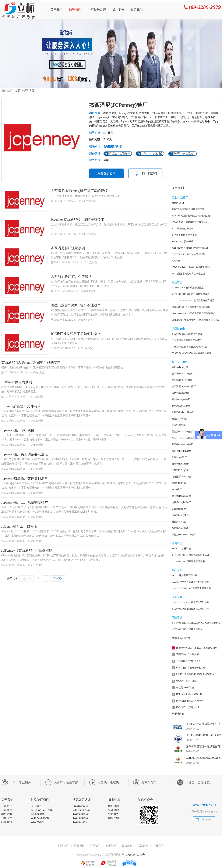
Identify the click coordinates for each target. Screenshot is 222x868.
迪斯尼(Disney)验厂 (181, 367)
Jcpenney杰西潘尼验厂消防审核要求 (78, 219)
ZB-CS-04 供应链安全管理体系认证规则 (191, 353)
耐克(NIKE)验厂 (180, 522)
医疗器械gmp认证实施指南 (190, 701)
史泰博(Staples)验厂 (181, 502)
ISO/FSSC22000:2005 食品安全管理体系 (191, 588)
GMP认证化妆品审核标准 (189, 694)
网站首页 (63, 846)
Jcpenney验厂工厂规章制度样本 (25, 502)
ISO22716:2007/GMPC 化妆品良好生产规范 (193, 301)
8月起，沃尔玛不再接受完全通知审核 (195, 674)
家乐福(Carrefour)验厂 (183, 444)
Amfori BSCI (178, 203)
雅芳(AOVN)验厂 (180, 419)
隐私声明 (114, 818)
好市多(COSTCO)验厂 (183, 380)
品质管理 (177, 282)
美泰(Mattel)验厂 (180, 509)
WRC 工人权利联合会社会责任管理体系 (192, 267)
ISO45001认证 (81, 814)
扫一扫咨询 (149, 173)
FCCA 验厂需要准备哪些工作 (191, 668)
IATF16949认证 (82, 810)
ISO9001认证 (80, 822)
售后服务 (114, 814)
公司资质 (7, 810)
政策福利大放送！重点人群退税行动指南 (197, 648)
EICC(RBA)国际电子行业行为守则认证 (191, 216)
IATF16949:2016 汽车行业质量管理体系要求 (193, 313)
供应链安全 (178, 329)
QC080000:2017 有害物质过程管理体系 (191, 307)
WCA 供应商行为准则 (182, 229)
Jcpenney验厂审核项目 (18, 430)
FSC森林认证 (80, 806)
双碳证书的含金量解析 (188, 654)
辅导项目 (75, 10)
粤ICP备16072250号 (133, 855)
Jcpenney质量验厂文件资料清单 (25, 478)
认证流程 (114, 810)
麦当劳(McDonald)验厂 (183, 412)
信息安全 (177, 597)
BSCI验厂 (37, 806)
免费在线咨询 (106, 173)
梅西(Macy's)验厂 (180, 515)
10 (173, 708)
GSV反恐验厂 (39, 822)
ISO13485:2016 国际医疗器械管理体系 (191, 294)
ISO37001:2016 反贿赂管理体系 (187, 629)
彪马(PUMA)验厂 (180, 483)
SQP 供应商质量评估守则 (184, 235)
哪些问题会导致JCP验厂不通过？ (76, 305)
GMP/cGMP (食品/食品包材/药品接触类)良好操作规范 (196, 320)
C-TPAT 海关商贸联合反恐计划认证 (189, 347)
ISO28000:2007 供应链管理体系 (187, 334)
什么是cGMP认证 (185, 688)
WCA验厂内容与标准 (187, 681)
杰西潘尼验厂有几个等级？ (71, 277)
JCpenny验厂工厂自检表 (19, 526)
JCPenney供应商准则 (17, 382)
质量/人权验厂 (180, 198)
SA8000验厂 (38, 814)
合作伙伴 (7, 818)
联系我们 (137, 10)
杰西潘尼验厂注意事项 (68, 248)
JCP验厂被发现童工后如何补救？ (76, 334)
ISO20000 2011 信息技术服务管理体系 (190, 609)
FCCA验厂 (177, 261)
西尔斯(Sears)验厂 (181, 528)
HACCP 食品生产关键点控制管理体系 (190, 582)
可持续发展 (98, 10)
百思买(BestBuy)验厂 (182, 451)
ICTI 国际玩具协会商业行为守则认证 (190, 248)
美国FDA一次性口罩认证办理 (203, 724)
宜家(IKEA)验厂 (180, 425)
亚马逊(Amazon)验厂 (182, 406)
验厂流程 (114, 806)
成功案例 (118, 10)
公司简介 (7, 806)
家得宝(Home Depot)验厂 (184, 535)
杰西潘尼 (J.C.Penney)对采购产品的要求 (31, 362)
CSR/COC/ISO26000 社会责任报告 (189, 254)
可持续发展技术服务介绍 (189, 661)
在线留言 (159, 846)
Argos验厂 (177, 489)
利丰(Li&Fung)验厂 (181, 470)
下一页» (58, 578)
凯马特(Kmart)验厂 (181, 464)
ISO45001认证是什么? (188, 707)
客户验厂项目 (180, 362)
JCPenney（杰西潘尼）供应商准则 (27, 550)
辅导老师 (7, 814)
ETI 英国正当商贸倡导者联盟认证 (189, 274)
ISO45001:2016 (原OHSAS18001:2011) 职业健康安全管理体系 (196, 623)
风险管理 (177, 618)
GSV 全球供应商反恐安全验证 (187, 340)
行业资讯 (111, 846)
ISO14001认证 (81, 818)
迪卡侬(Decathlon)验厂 (183, 496)
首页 (18, 91)
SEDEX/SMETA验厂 (43, 810)
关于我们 (57, 10)
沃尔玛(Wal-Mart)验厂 (182, 374)
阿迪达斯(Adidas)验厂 (182, 477)
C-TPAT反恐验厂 (41, 818)
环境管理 (177, 543)
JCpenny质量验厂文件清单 (21, 406)
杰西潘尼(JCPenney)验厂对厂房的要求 (79, 191)
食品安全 (177, 570)
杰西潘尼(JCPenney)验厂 (184, 386)
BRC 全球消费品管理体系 (184, 575)
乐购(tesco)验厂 (179, 457)
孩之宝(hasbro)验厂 (181, 393)
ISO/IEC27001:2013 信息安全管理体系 (190, 602)
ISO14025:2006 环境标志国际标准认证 (191, 555)
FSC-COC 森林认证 (181, 549)
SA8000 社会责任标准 (182, 241)
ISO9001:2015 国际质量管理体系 (188, 288)
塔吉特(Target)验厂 (181, 399)
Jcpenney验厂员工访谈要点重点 (25, 454)
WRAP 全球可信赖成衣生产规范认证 (190, 222)
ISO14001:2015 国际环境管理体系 (188, 561)
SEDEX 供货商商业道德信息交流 (188, 209)
